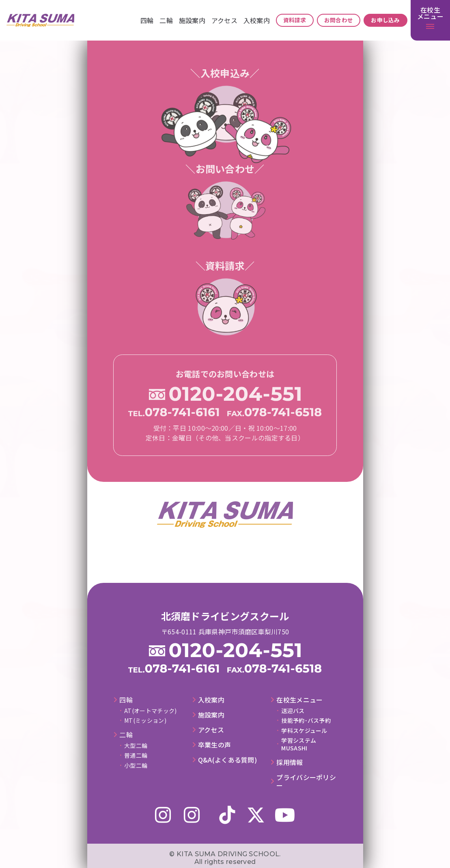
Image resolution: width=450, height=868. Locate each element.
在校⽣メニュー (299, 700)
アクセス (224, 20)
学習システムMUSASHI (299, 744)
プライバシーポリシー (306, 782)
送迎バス (293, 711)
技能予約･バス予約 (306, 720)
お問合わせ (339, 20)
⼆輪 (166, 20)
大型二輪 (136, 746)
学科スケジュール (304, 730)
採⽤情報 (290, 762)
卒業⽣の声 (215, 745)
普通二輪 (136, 755)
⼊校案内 (257, 20)
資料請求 (295, 20)
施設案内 (192, 20)
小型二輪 (136, 765)
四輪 (147, 20)
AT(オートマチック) (150, 711)
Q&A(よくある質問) (227, 760)
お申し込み (385, 20)
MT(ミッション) (145, 720)
